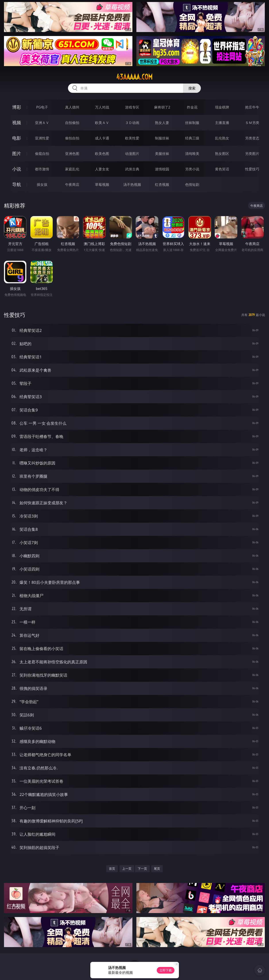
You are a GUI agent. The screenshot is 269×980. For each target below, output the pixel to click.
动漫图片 (132, 154)
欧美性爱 (132, 138)
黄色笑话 (222, 169)
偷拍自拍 (72, 138)
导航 (17, 184)
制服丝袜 (162, 138)
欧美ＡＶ (102, 123)
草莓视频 (102, 185)
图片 (17, 153)
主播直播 (222, 123)
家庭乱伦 (72, 169)
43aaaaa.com (134, 77)
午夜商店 (72, 185)
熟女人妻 (162, 123)
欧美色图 (102, 154)
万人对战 (102, 107)
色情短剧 (192, 185)
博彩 (17, 107)
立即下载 (166, 970)
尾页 (157, 869)
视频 (17, 123)
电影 (17, 138)
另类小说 (192, 169)
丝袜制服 (192, 123)
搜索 (192, 88)
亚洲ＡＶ (42, 123)
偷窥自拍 (42, 154)
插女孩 (42, 185)
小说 (17, 169)
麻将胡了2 (162, 107)
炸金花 (192, 107)
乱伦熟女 (222, 138)
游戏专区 (132, 107)
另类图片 (252, 154)
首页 (112, 869)
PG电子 (42, 107)
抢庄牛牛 (252, 107)
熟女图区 (222, 154)
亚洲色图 (72, 154)
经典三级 (192, 138)
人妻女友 (102, 169)
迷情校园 (162, 169)
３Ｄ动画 (132, 123)
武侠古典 (132, 169)
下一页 (142, 869)
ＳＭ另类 (252, 123)
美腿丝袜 (162, 154)
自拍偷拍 (72, 123)
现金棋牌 (222, 107)
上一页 (127, 869)
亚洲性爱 (42, 138)
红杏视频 (162, 185)
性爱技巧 (252, 169)
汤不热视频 (132, 185)
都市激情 (42, 169)
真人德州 (72, 107)
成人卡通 (102, 138)
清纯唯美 (192, 154)
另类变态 (252, 138)
